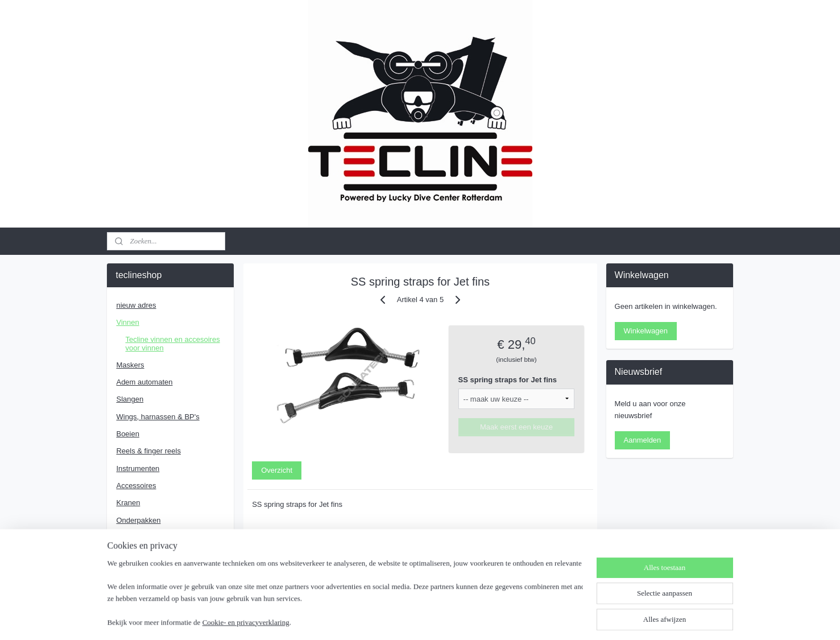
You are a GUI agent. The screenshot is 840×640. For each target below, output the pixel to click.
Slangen (130, 399)
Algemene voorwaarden (155, 571)
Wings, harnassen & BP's (158, 417)
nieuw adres (136, 305)
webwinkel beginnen (439, 619)
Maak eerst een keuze (516, 427)
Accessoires (136, 486)
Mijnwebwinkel (527, 619)
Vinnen (127, 322)
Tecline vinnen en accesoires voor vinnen (172, 343)
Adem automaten (144, 382)
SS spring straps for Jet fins (507, 380)
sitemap (382, 619)
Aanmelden (643, 440)
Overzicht (277, 470)
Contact (129, 554)
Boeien (127, 434)
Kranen (128, 503)
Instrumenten (138, 468)
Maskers (130, 365)
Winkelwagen (646, 331)
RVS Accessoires (144, 537)
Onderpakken (138, 520)
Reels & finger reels (148, 451)
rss (402, 619)
